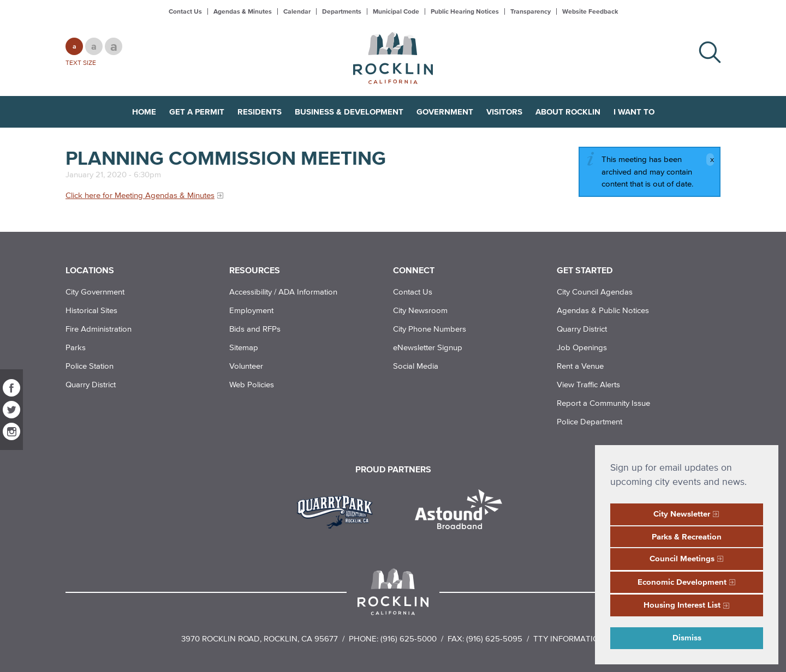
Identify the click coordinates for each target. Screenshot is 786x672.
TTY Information (569, 638)
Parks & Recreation (687, 536)
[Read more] (339, 511)
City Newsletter (682, 514)
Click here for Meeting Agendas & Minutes (140, 195)
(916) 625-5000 (409, 638)
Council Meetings (682, 558)
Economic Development (682, 582)
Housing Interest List (682, 605)
